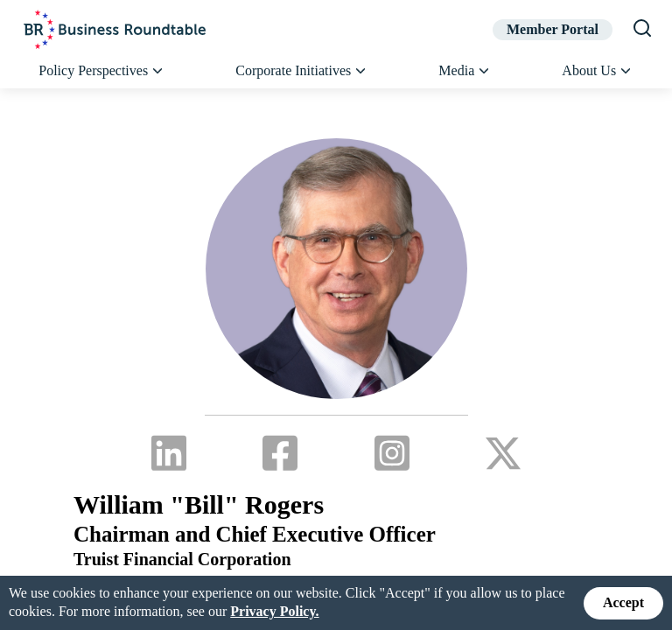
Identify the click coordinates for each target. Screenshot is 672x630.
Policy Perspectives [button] (101, 71)
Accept (623, 602)
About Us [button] (597, 71)
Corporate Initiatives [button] (302, 71)
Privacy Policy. (274, 611)
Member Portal (553, 29)
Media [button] (465, 71)
